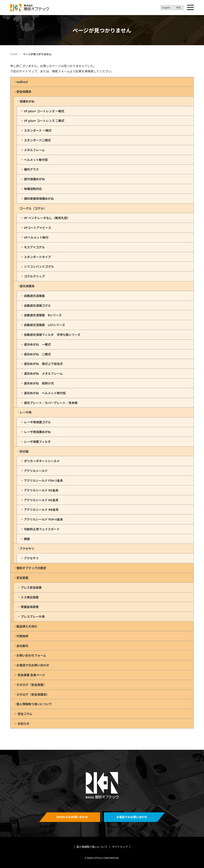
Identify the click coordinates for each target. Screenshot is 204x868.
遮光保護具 (27, 286)
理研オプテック (30, 8)
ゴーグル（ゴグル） (33, 208)
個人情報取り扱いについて (34, 704)
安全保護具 (24, 91)
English (166, 8)
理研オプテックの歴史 (31, 568)
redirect (22, 82)
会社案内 (22, 646)
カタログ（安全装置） (31, 685)
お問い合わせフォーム (31, 655)
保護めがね (27, 101)
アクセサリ (27, 549)
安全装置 (22, 578)
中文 (178, 8)
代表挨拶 (22, 636)
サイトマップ (120, 847)
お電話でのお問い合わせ (33, 665)
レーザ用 (26, 412)
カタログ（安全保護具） (33, 694)
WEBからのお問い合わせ (72, 817)
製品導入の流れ (27, 626)
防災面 (24, 451)
